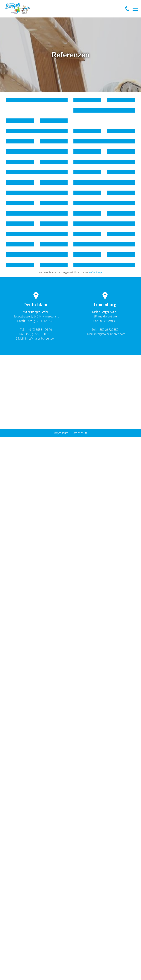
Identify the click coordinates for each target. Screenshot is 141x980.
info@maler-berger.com (41, 338)
